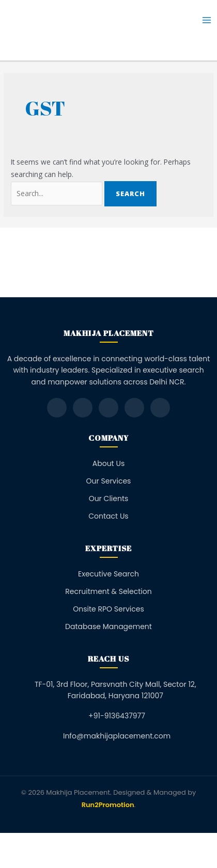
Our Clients (109, 499)
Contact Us (108, 516)
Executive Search (109, 574)
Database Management (109, 626)
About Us (109, 463)
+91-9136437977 (117, 716)
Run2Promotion (108, 805)
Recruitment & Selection (108, 591)
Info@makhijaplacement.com (117, 736)
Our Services (109, 481)
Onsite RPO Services (109, 609)
